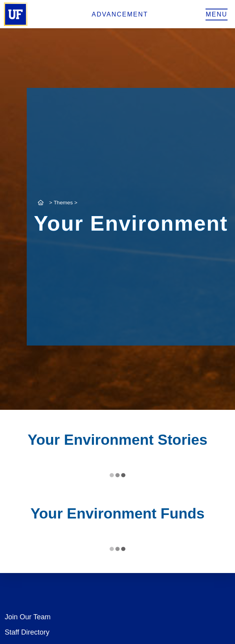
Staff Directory (27, 632)
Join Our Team (28, 617)
